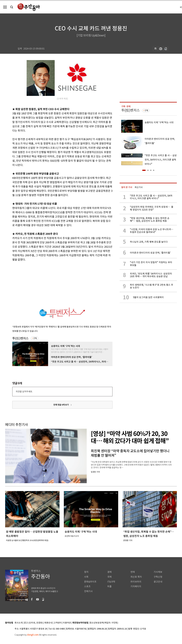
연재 (133, 572)
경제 (109, 572)
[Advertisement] (55, 284)
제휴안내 (48, 623)
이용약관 (67, 623)
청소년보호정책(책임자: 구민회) (104, 623)
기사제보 (158, 572)
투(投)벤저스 (20, 338)
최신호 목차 (136, 577)
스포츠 (87, 586)
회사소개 (19, 623)
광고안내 (158, 582)
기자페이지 (136, 586)
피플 (109, 586)
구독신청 (158, 577)
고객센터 (58, 623)
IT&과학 (111, 582)
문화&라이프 (90, 582)
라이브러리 (136, 582)
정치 (86, 572)
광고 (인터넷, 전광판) (33, 623)
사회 (86, 577)
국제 (109, 577)
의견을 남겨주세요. (24, 392)
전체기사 (88, 591)
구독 (35, 338)
